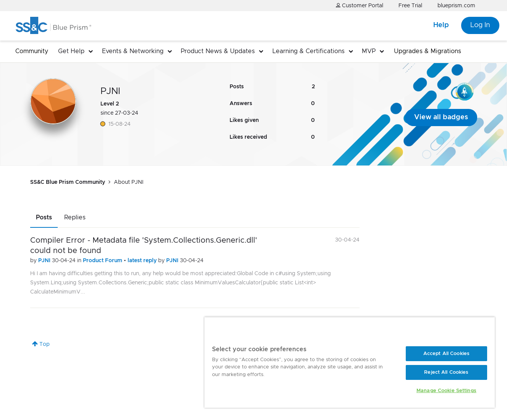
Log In (480, 25)
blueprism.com (456, 6)
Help (441, 25)
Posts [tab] (44, 217)
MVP (369, 51)
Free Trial (410, 6)
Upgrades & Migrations (428, 51)
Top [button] (45, 344)
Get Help (71, 51)
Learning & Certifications (309, 51)
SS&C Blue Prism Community (68, 182)
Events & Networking (133, 51)
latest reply (143, 261)
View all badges (441, 117)
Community (32, 51)
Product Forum (103, 261)
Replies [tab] (75, 217)
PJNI (45, 261)
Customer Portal (360, 6)
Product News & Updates (218, 51)
